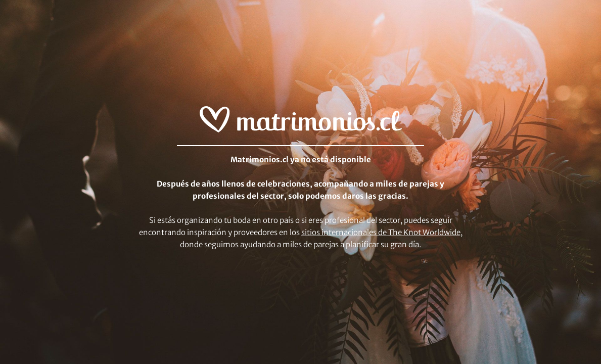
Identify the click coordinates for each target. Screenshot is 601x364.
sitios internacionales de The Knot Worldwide (381, 232)
